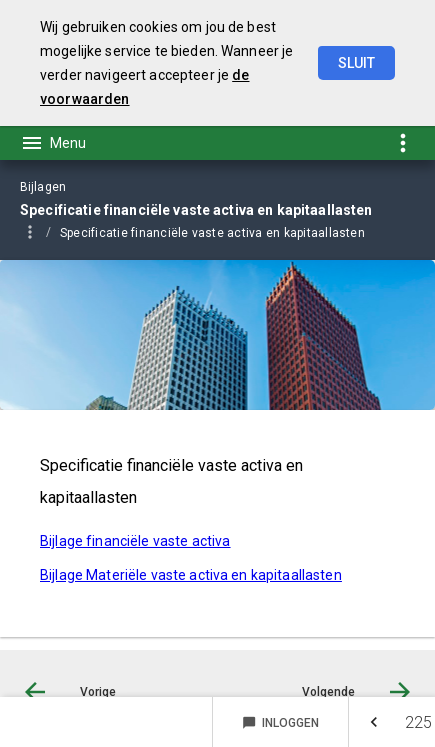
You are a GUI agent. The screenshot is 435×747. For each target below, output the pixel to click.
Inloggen (280, 723)
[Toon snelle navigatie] (402, 142)
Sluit (356, 63)
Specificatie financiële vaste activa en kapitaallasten (212, 233)
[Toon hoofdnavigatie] (53, 143)
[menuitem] (222, 232)
